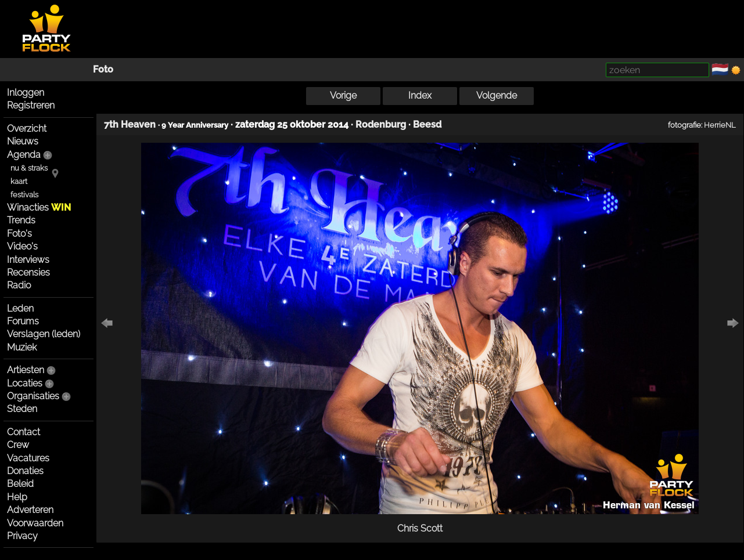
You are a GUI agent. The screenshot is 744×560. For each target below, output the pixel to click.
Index (420, 95)
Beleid (20, 484)
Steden (22, 409)
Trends (21, 220)
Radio (19, 285)
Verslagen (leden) (44, 334)
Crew (18, 445)
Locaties (25, 383)
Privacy (22, 536)
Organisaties (33, 396)
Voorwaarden (35, 523)
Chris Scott (420, 528)
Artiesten (26, 370)
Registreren (31, 105)
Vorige (343, 95)
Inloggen (26, 93)
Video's (22, 246)
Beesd (427, 124)
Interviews (28, 260)
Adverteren (30, 510)
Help (17, 497)
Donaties (25, 471)
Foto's (19, 234)
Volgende (497, 95)
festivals (24, 195)
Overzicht (27, 129)
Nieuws (23, 141)
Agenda (24, 155)
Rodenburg (381, 124)
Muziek (22, 347)
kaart (19, 181)
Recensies (28, 272)
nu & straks (29, 168)
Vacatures (28, 458)
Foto (103, 69)
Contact (24, 432)
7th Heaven (130, 124)
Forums (23, 321)
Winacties (39, 207)
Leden (20, 308)
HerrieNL (720, 125)
